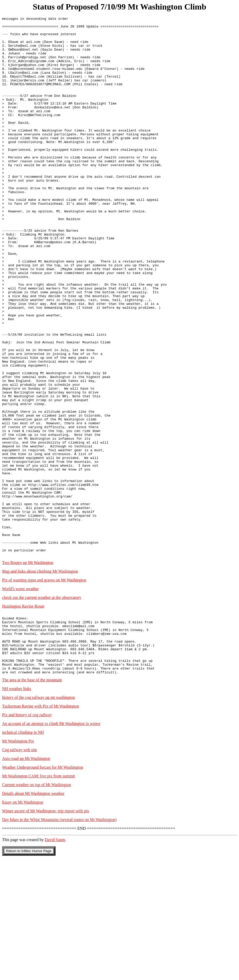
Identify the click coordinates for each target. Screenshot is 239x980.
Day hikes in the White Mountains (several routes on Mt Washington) (59, 940)
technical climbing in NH (23, 852)
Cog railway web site (20, 870)
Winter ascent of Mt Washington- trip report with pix (46, 931)
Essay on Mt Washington (23, 922)
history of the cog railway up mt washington (38, 818)
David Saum (55, 960)
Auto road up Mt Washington (26, 879)
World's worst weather (20, 697)
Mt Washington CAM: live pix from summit (38, 896)
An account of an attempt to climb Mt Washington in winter (51, 844)
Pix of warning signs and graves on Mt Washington (44, 688)
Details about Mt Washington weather (33, 914)
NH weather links (17, 809)
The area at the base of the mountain (32, 800)
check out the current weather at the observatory (42, 705)
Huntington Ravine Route (23, 714)
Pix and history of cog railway (27, 835)
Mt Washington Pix (18, 861)
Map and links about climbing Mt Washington (40, 679)
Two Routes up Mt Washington (28, 670)
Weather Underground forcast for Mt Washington (43, 887)
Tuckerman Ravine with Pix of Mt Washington (41, 826)
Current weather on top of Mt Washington (37, 905)
